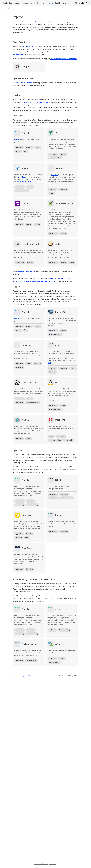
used (34, 22)
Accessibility (53, 864)
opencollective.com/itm (27, 272)
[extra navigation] (71, 3)
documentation (18, 54)
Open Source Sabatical (24, 83)
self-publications (27, 47)
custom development (24, 182)
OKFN (49, 363)
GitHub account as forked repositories (64, 59)
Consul (17, 140)
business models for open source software (34, 102)
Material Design (22, 177)
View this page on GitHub (22, 676)
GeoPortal (54, 175)
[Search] (28, 3)
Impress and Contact (41, 864)
